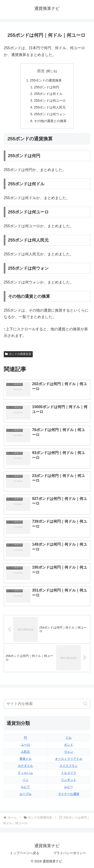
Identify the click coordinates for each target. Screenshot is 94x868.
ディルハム (25, 773)
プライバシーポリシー (70, 853)
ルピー (69, 787)
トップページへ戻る (25, 853)
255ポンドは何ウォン (50, 114)
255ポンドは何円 (47, 87)
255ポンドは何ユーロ (50, 101)
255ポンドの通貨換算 (46, 80)
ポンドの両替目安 (18, 354)
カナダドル (25, 766)
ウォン (69, 752)
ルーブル (25, 794)
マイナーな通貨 (69, 794)
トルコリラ (69, 773)
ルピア (25, 787)
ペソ (25, 780)
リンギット (69, 780)
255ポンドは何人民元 (50, 107)
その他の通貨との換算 (50, 121)
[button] (85, 704)
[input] (47, 704)
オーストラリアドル (69, 759)
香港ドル (25, 759)
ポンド (69, 745)
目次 (41, 71)
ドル (69, 738)
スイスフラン (69, 766)
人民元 (25, 752)
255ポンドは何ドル (48, 94)
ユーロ (25, 745)
